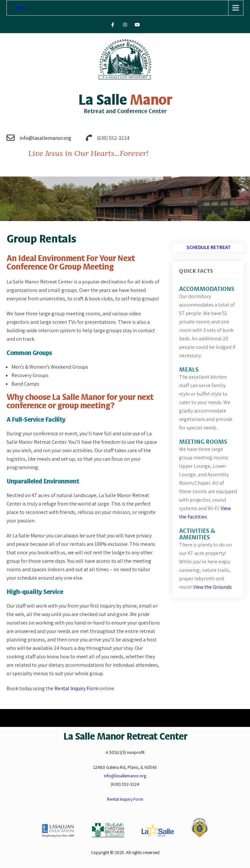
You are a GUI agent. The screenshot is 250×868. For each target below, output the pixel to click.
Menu (21, 8)
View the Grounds (213, 587)
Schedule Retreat (209, 247)
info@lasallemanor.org (45, 138)
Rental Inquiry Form (77, 688)
